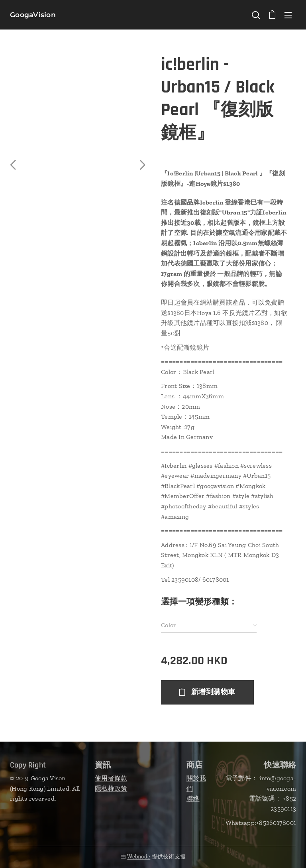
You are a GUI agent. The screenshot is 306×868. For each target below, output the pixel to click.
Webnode (139, 857)
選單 (288, 15)
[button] (256, 15)
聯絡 (193, 798)
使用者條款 (111, 778)
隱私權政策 (111, 788)
